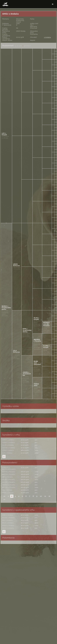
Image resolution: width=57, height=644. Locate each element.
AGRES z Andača (8, 442)
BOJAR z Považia (9, 482)
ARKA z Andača (8, 450)
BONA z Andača (8, 525)
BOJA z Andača (8, 523)
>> (4, 499)
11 (45, 496)
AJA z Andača (7, 453)
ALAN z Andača (8, 445)
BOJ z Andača (7, 520)
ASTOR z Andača (9, 448)
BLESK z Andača (8, 518)
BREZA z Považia (9, 474)
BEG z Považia (8, 477)
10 (41, 496)
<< (4, 496)
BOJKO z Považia (9, 480)
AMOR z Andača (8, 440)
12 (50, 496)
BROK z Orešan (8, 493)
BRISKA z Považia (9, 487)
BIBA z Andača (8, 515)
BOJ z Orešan (7, 490)
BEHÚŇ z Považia (9, 485)
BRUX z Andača (8, 528)
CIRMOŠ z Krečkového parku (9, 468)
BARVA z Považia (9, 472)
